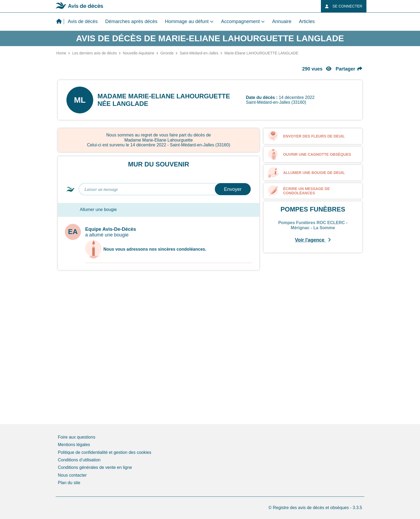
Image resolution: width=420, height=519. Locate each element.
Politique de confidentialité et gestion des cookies (105, 452)
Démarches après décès (131, 21)
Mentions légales (74, 445)
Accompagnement (240, 21)
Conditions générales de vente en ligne (95, 467)
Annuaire (282, 21)
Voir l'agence (313, 240)
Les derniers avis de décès (95, 53)
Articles (307, 21)
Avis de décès (83, 21)
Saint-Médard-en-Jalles (199, 53)
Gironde (167, 53)
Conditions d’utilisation (79, 460)
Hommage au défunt (187, 21)
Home (61, 53)
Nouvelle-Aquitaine (139, 53)
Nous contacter (72, 475)
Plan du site (69, 483)
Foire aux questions (77, 437)
